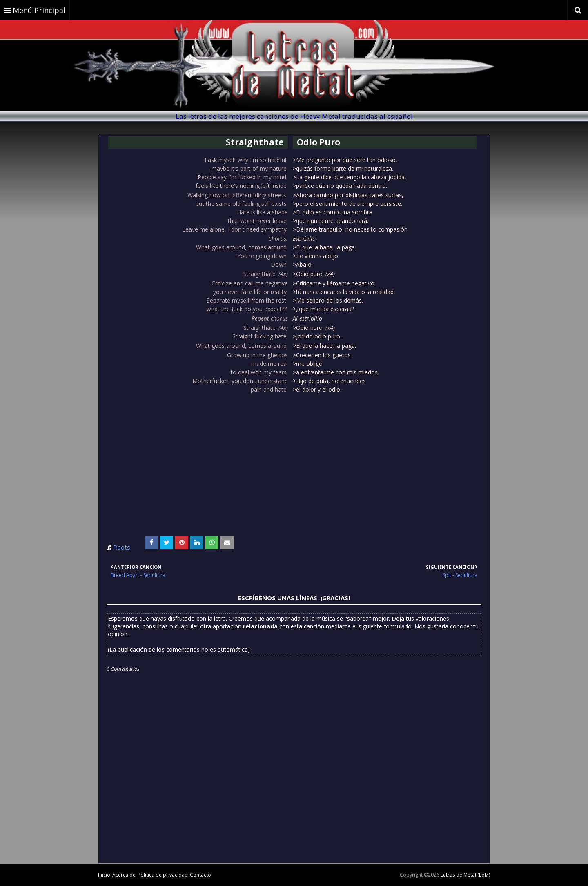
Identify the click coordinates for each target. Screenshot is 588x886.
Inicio (104, 875)
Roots (122, 547)
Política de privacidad (163, 875)
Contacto (200, 875)
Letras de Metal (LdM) (465, 875)
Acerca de (124, 875)
